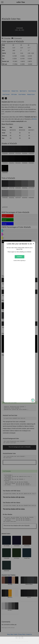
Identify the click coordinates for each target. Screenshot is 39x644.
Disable (20, 257)
